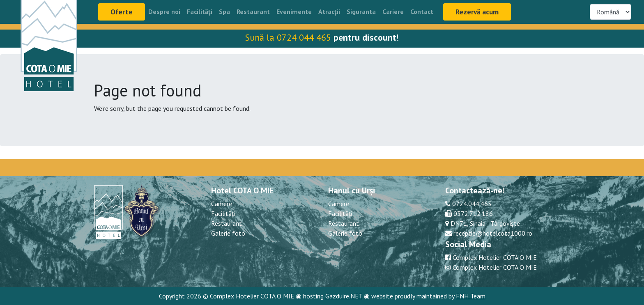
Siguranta (361, 11)
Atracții (329, 11)
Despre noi (164, 11)
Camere (222, 204)
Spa (224, 11)
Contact (422, 11)
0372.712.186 (472, 213)
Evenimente (294, 11)
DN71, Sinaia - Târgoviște (484, 223)
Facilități (200, 11)
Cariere (393, 11)
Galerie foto (228, 233)
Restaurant (253, 11)
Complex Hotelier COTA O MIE (495, 257)
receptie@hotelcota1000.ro (492, 233)
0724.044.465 (471, 204)
